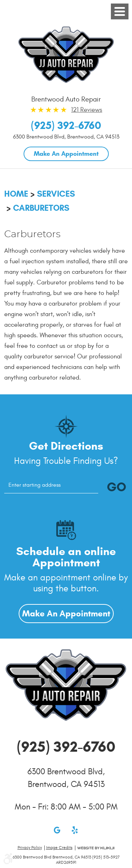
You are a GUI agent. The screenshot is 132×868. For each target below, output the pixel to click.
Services (56, 194)
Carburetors (41, 208)
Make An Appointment (66, 154)
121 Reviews (87, 110)
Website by (96, 848)
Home (16, 194)
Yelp (75, 830)
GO (117, 487)
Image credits (59, 848)
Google (57, 830)
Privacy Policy (30, 848)
